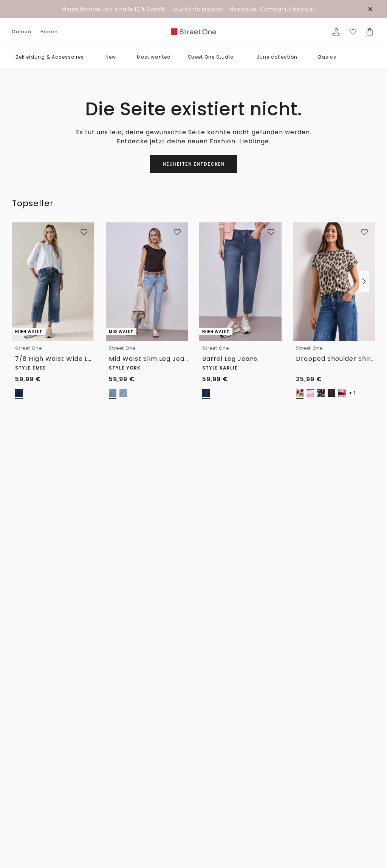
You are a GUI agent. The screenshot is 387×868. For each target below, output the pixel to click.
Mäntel (69, 835)
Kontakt (118, 758)
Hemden (70, 758)
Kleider (20, 799)
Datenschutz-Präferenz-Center (281, 781)
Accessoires (26, 738)
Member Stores (224, 814)
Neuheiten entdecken (194, 164)
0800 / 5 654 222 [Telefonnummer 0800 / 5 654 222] (284, 479)
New (111, 57)
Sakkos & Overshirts (84, 845)
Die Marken (220, 738)
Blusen (20, 758)
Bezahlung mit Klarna (126, 781)
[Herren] (53, 522)
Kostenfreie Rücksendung (326, 628)
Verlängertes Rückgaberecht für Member (203, 628)
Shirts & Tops (28, 748)
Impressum (267, 748)
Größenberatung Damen (175, 770)
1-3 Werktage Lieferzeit (84, 628)
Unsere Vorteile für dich (193, 609)
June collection (277, 57)
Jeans (19, 779)
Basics (327, 57)
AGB (258, 758)
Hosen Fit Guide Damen (174, 755)
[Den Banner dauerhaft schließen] (370, 9)
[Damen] (15, 522)
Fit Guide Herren (175, 783)
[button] (89, 57)
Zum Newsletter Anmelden (151, 540)
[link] (193, 32)
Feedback (218, 773)
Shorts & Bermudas (83, 824)
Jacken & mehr (29, 809)
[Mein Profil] (336, 32)
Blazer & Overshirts (34, 819)
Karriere (216, 763)
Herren (49, 32)
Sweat (20, 845)
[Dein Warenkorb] (370, 32)
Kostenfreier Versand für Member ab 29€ (207, 653)
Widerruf (119, 738)
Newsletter (121, 768)
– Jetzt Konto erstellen (143, 9)
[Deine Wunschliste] (353, 32)
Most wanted (154, 57)
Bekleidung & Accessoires (50, 57)
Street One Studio (211, 57)
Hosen (20, 768)
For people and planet (224, 750)
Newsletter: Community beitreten (273, 9)
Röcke (19, 789)
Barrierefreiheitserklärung (283, 768)
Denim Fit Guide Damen (175, 740)
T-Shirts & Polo (78, 748)
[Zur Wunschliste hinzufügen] (84, 232)
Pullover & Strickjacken (27, 832)
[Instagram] (277, 577)
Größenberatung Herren (175, 796)
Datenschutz (268, 738)
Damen (22, 32)
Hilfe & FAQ (122, 748)
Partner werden (224, 783)
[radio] (19, 393)
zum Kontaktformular (323, 558)
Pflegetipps (169, 808)
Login (259, 824)
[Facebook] (261, 577)
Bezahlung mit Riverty (126, 796)
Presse (215, 794)
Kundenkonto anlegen (278, 814)
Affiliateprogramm (229, 804)
